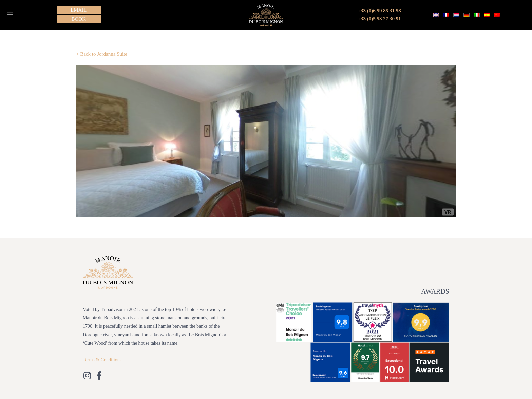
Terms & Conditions (102, 360)
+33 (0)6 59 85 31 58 (379, 11)
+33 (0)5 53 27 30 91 (379, 19)
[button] (10, 15)
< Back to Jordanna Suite (102, 54)
